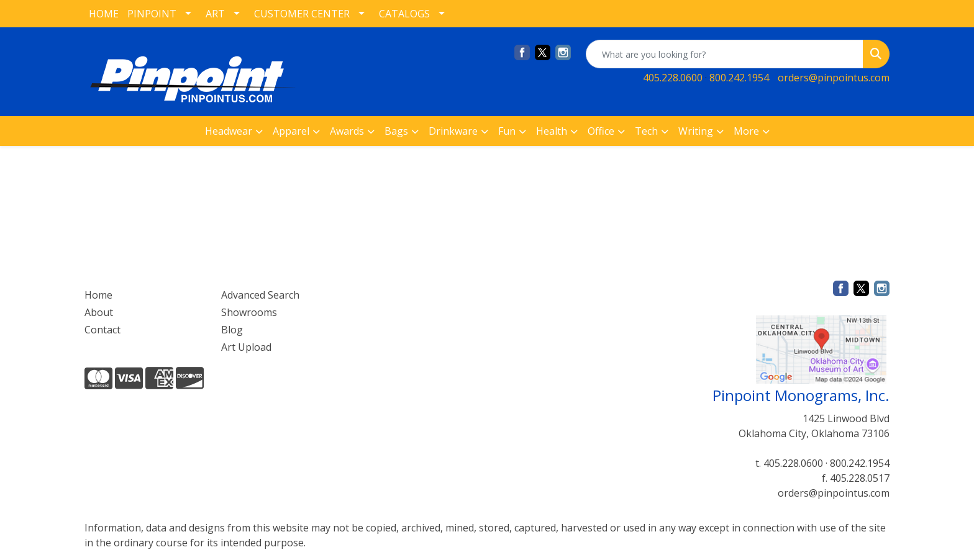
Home (98, 295)
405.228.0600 (673, 78)
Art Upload (246, 347)
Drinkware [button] (453, 131)
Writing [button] (696, 131)
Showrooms (249, 312)
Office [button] (601, 131)
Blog (232, 330)
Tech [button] (646, 131)
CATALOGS (404, 14)
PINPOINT (152, 14)
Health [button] (552, 131)
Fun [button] (507, 131)
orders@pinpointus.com (834, 78)
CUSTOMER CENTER (302, 14)
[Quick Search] (725, 54)
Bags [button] (396, 131)
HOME (104, 14)
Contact (102, 330)
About (99, 312)
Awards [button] (347, 131)
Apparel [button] (291, 131)
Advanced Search (260, 295)
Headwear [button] (229, 131)
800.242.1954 (739, 78)
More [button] (746, 131)
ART (215, 14)
